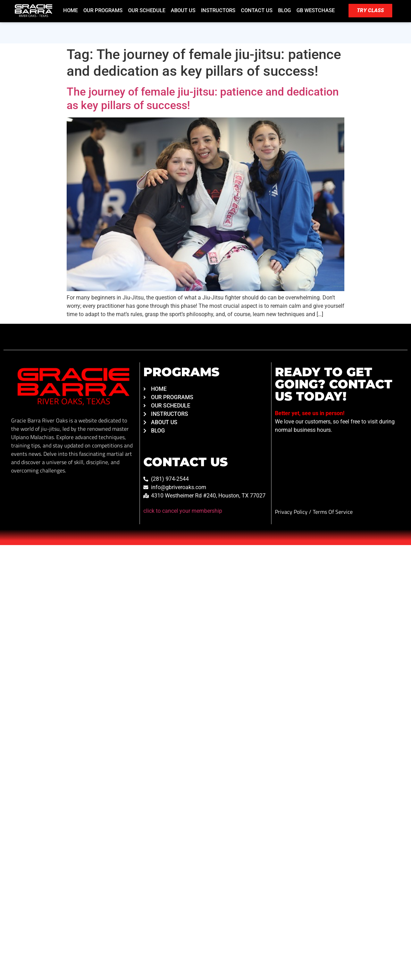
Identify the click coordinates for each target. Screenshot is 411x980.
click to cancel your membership (183, 511)
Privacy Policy (292, 512)
